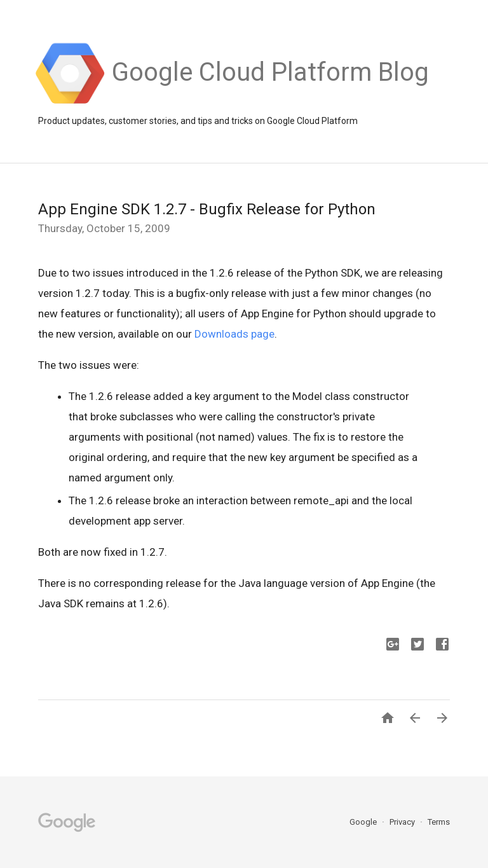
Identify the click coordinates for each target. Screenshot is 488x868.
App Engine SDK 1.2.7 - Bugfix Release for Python (207, 209)
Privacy (403, 822)
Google (364, 822)
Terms (439, 822)
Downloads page (234, 334)
